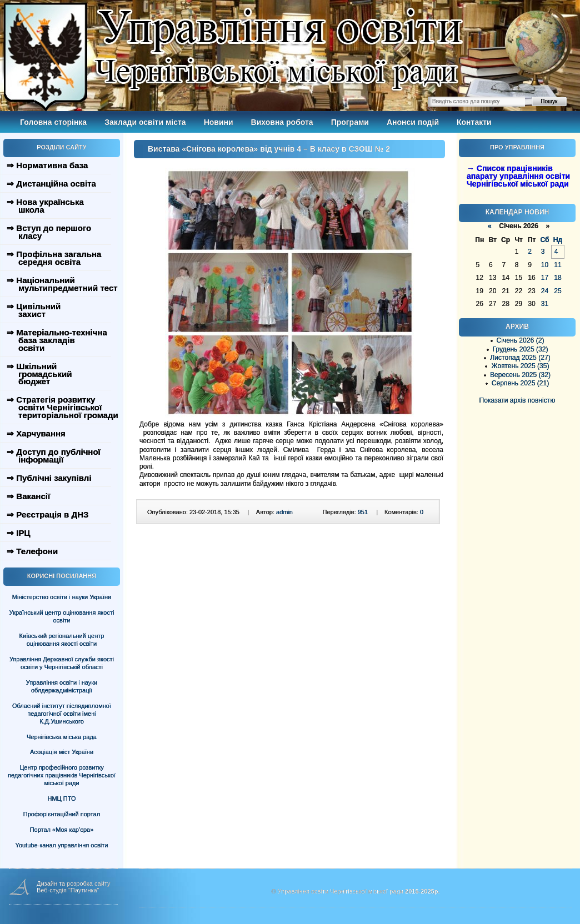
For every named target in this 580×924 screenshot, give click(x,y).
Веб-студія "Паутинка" (68, 890)
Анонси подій (413, 122)
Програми (350, 122)
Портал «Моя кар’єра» (62, 830)
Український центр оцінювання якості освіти (62, 616)
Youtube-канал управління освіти (62, 845)
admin (284, 512)
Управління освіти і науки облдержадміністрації (62, 686)
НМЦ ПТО (62, 799)
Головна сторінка (53, 122)
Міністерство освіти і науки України (62, 597)
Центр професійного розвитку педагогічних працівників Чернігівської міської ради (62, 775)
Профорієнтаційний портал (62, 814)
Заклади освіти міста (145, 122)
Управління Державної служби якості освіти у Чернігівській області (62, 663)
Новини (219, 122)
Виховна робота (282, 122)
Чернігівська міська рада (62, 737)
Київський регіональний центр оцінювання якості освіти (62, 640)
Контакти (474, 122)
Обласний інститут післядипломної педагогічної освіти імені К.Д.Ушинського (62, 714)
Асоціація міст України (62, 752)
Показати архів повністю (517, 400)
